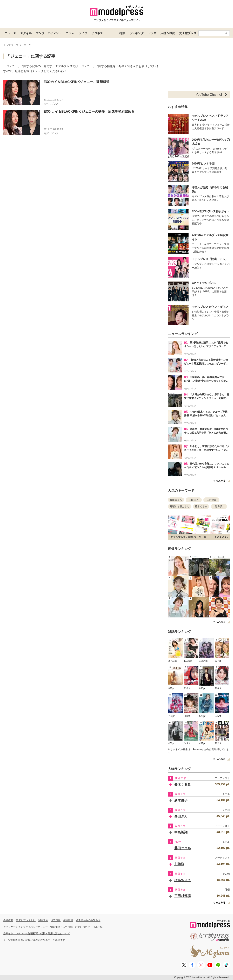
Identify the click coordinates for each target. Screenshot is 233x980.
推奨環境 (56, 920)
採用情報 (68, 920)
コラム (70, 33)
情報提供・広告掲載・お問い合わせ (70, 927)
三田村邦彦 (183, 896)
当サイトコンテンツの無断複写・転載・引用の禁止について (37, 933)
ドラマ (152, 33)
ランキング (136, 33)
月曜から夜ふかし (180, 506)
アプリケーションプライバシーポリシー (26, 927)
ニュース (10, 33)
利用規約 (43, 920)
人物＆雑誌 (168, 33)
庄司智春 (211, 500)
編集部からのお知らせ (88, 920)
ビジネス (97, 33)
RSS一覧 (98, 927)
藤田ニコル (176, 500)
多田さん (181, 816)
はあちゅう (183, 880)
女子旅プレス (188, 33)
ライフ (83, 33)
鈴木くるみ (201, 506)
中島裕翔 (181, 832)
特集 (122, 33)
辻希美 (219, 506)
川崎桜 (179, 864)
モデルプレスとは (26, 920)
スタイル (26, 33)
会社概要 (8, 920)
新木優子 (181, 800)
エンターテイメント (49, 33)
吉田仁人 (194, 500)
